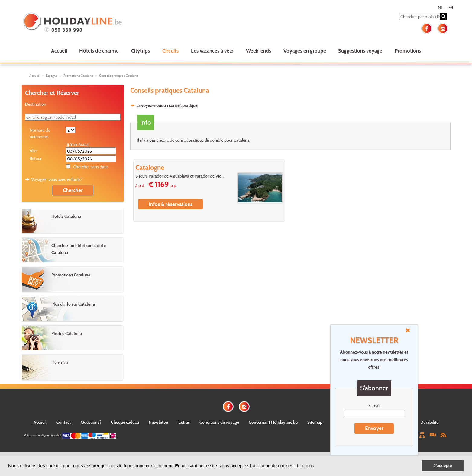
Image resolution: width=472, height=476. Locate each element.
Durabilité (429, 422)
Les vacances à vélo (212, 51)
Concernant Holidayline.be (273, 422)
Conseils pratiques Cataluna (119, 76)
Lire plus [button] (306, 466)
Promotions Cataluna (78, 76)
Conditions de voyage (219, 422)
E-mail (374, 405)
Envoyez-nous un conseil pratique (167, 105)
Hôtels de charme (99, 51)
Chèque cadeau (125, 422)
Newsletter (159, 422)
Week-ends (259, 51)
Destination (36, 104)
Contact (63, 422)
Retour (36, 158)
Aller (34, 151)
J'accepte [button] (443, 466)
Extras (184, 422)
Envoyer (374, 428)
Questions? (91, 422)
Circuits (170, 51)
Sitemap (315, 422)
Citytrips (141, 51)
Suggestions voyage (360, 51)
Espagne (52, 76)
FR (451, 7)
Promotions (408, 51)
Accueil (59, 51)
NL (440, 7)
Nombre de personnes (40, 133)
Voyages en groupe (305, 51)
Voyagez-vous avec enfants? (57, 179)
